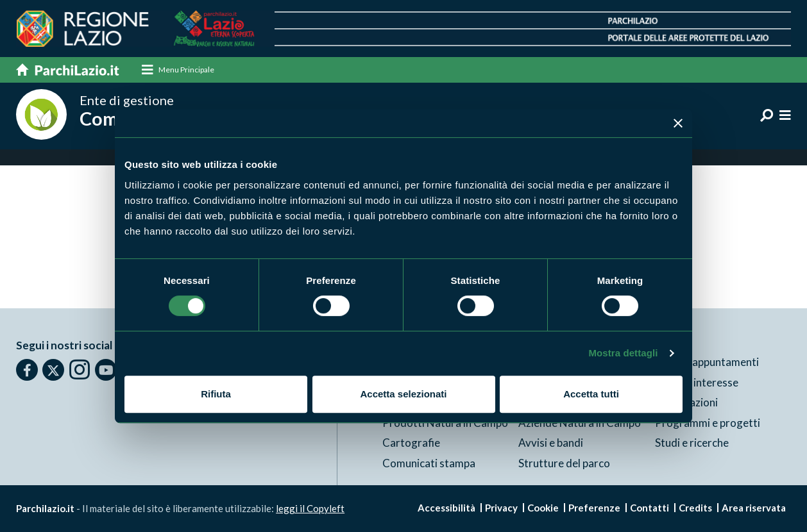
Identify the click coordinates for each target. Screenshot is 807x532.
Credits (695, 508)
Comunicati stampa (429, 463)
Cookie (543, 508)
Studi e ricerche (692, 443)
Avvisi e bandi (551, 443)
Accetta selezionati (403, 394)
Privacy (501, 508)
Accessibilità (446, 508)
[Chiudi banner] (678, 123)
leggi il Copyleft (310, 508)
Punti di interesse (697, 382)
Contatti (650, 508)
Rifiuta (216, 394)
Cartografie (411, 443)
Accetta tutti (591, 394)
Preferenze (594, 508)
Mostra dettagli (623, 353)
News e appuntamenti (707, 362)
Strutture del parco (564, 463)
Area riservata (754, 508)
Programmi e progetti (708, 423)
